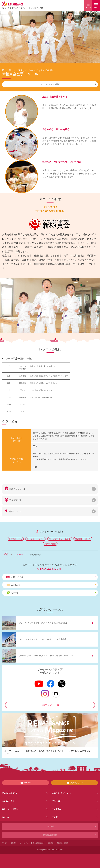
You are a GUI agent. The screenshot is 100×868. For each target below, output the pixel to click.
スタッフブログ (75, 783)
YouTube (25, 783)
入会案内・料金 (8, 801)
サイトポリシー (25, 843)
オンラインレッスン (36, 539)
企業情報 (13, 843)
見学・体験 (56, 801)
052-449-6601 (51, 569)
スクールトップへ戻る (68, 84)
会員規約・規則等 (62, 843)
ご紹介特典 (50, 826)
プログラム (56, 809)
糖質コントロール (83, 539)
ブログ (55, 817)
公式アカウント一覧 (50, 705)
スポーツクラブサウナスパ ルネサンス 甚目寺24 (23, 8)
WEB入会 (51, 585)
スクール (19, 555)
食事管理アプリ (15, 539)
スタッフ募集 (50, 544)
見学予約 (51, 593)
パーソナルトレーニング (60, 539)
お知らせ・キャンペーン (62, 793)
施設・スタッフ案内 (10, 809)
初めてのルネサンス (10, 793)
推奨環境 (51, 843)
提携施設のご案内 (50, 835)
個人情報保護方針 (39, 843)
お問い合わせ (51, 577)
